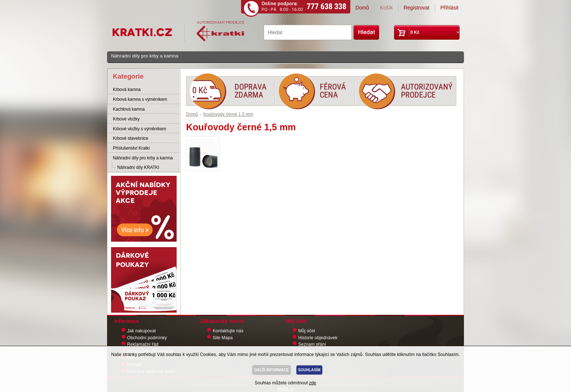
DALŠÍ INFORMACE (271, 370)
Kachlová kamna (129, 109)
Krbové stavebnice (131, 138)
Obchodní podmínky (147, 338)
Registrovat (416, 8)
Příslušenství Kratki (131, 148)
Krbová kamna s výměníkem (140, 99)
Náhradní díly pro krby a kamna (145, 56)
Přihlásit (449, 8)
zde (313, 383)
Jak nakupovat (141, 331)
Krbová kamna (127, 90)
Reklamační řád (143, 344)
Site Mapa (223, 338)
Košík (386, 8)
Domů (362, 8)
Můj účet (307, 331)
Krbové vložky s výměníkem (139, 129)
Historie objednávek (318, 338)
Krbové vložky (126, 119)
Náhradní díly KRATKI (138, 167)
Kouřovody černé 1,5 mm (229, 114)
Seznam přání (312, 344)
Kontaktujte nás (228, 331)
